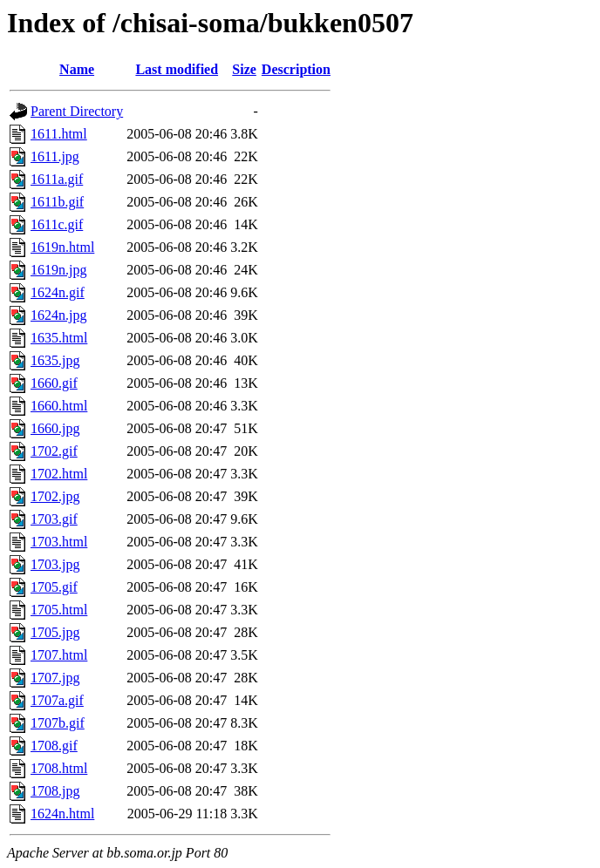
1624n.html (62, 814)
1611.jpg (55, 156)
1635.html (59, 338)
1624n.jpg (58, 315)
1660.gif (54, 383)
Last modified (177, 69)
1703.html (59, 542)
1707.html (59, 655)
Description (296, 69)
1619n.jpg (58, 270)
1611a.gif (57, 179)
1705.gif (54, 587)
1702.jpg (55, 496)
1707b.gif (58, 723)
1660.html (59, 406)
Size (244, 69)
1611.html (59, 134)
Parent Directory (77, 111)
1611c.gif (57, 224)
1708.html (59, 768)
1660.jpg (55, 428)
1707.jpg (55, 678)
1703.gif (54, 519)
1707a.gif (57, 700)
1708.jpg (55, 791)
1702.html (59, 474)
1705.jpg (55, 632)
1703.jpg (55, 564)
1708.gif (54, 746)
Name (77, 69)
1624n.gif (58, 292)
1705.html (59, 610)
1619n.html (62, 247)
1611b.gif (57, 202)
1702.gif (54, 451)
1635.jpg (55, 360)
